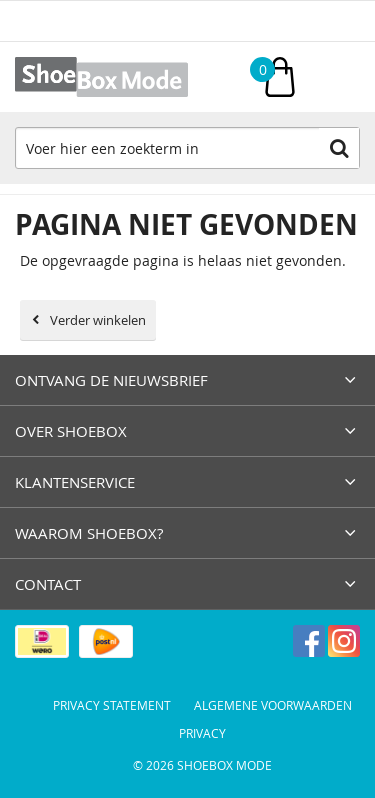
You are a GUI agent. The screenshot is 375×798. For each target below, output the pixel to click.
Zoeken (339, 148)
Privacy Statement (112, 705)
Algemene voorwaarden (273, 705)
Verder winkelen (98, 320)
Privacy (202, 733)
